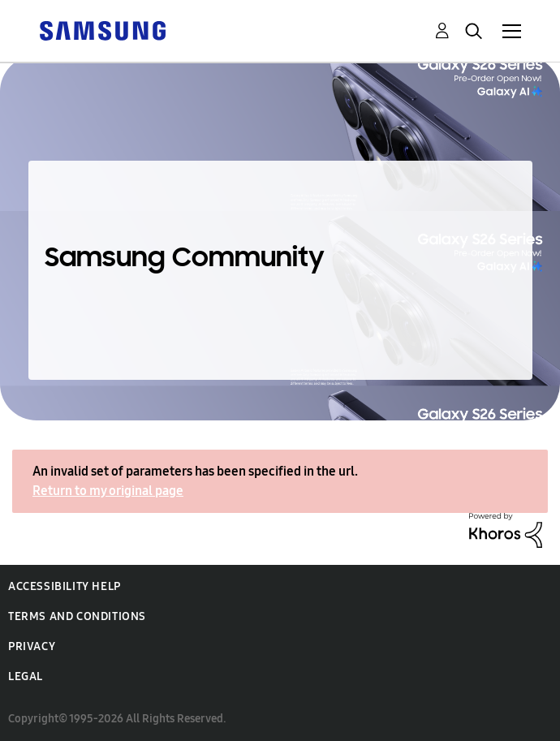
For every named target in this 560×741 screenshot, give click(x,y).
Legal (26, 676)
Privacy (32, 646)
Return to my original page (108, 491)
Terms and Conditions (77, 616)
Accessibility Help (65, 586)
